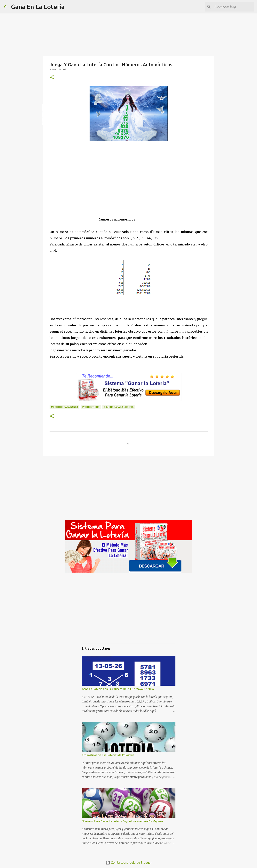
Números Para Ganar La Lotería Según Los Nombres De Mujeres (122, 821)
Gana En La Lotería (38, 7)
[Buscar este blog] (233, 7)
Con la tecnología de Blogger (128, 863)
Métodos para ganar (64, 407)
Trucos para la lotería (119, 407)
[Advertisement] (129, 183)
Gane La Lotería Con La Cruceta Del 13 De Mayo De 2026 (118, 689)
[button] (52, 77)
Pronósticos (91, 407)
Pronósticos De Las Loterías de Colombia (108, 755)
